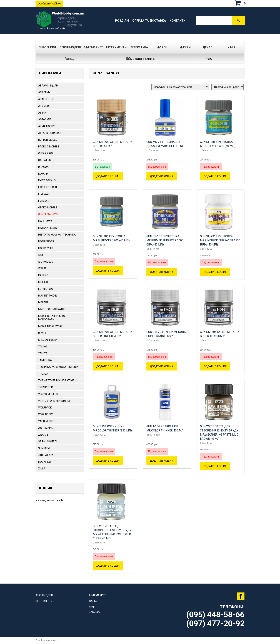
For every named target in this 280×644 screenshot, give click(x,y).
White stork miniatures (54, 401)
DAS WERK (45, 160)
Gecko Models (48, 208)
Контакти (177, 21)
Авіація (71, 58)
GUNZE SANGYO (48, 214)
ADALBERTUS (46, 99)
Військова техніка (140, 58)
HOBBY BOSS (46, 241)
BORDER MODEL (48, 140)
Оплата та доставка (149, 21)
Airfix (42, 113)
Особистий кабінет (49, 3)
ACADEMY (44, 92)
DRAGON (43, 167)
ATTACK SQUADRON (50, 133)
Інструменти (116, 47)
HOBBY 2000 (46, 248)
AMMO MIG (45, 119)
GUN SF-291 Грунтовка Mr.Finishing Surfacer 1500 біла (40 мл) (220, 240)
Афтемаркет (93, 47)
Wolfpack (45, 408)
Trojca (43, 374)
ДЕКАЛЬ (208, 47)
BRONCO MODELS (49, 147)
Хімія (231, 47)
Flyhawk (44, 194)
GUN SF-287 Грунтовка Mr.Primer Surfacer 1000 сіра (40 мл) (165, 240)
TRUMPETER (46, 387)
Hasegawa (45, 221)
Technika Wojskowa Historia (58, 367)
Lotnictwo (46, 289)
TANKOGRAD (46, 360)
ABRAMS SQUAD (48, 86)
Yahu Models (47, 421)
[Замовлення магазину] (180, 87)
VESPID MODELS (48, 394)
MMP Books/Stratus (52, 309)
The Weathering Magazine (56, 380)
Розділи (122, 21)
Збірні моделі (70, 47)
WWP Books (46, 414)
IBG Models (46, 262)
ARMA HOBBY (46, 126)
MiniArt (43, 302)
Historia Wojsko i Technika (57, 235)
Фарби (162, 47)
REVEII (42, 333)
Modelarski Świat (50, 326)
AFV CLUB (44, 106)
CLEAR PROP (46, 153)
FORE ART (44, 201)
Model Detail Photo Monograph (52, 318)
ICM (41, 255)
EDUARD (43, 174)
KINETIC (43, 282)
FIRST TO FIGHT (48, 187)
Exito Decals (47, 180)
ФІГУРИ (185, 47)
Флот (210, 58)
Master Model (48, 296)
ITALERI (43, 269)
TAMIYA (43, 353)
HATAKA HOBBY (48, 228)
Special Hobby (48, 340)
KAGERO (43, 275)
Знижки (44, 448)
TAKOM (43, 347)
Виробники (47, 47)
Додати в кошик (108, 176)
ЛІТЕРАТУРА (139, 47)
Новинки (45, 462)
